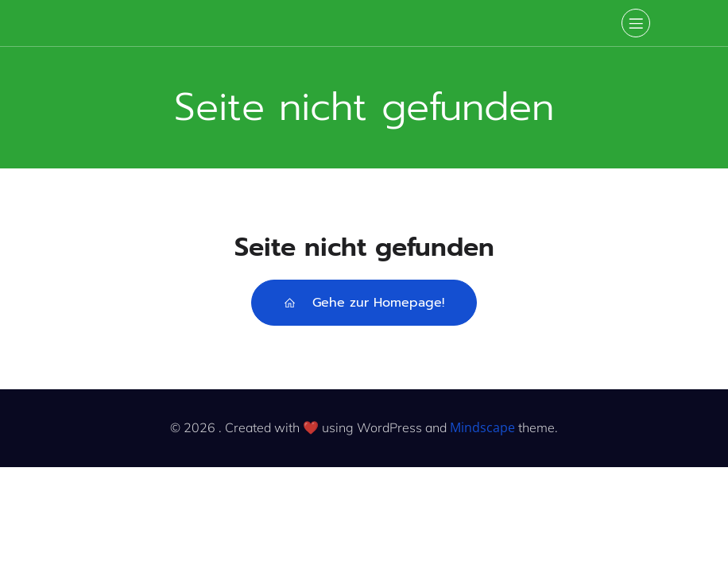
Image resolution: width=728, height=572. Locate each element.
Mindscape (482, 427)
